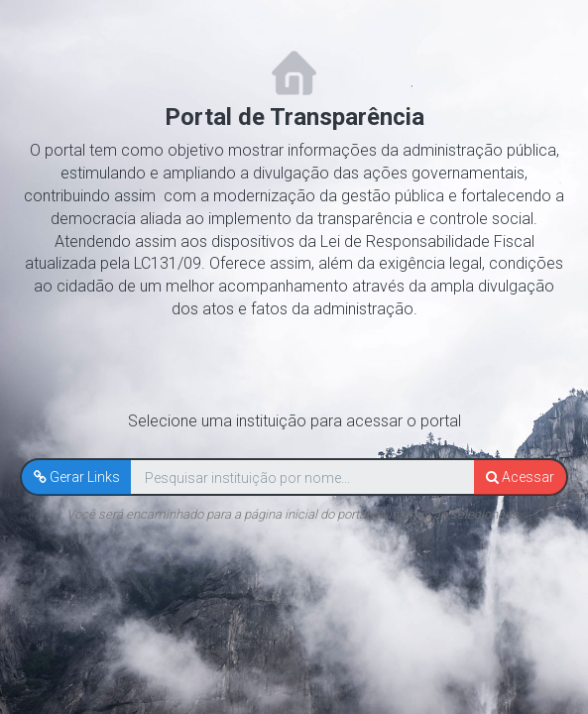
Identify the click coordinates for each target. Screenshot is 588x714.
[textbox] (302, 478)
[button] (77, 477)
